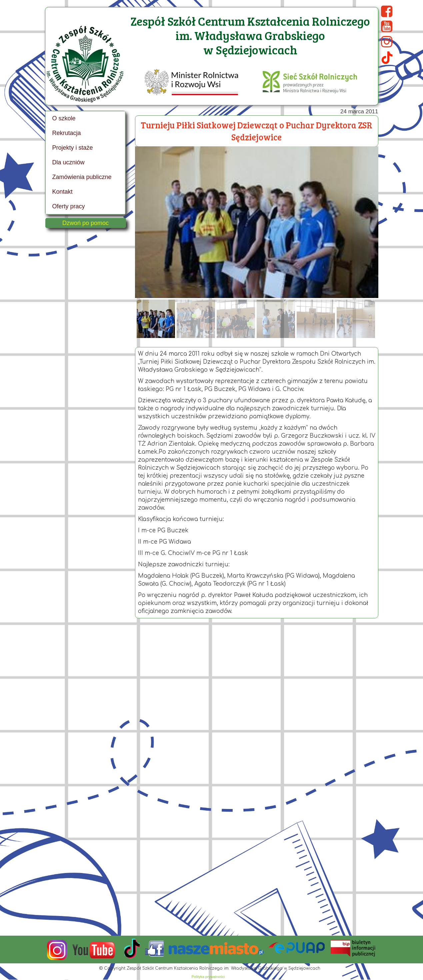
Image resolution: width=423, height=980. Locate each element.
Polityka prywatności (208, 977)
